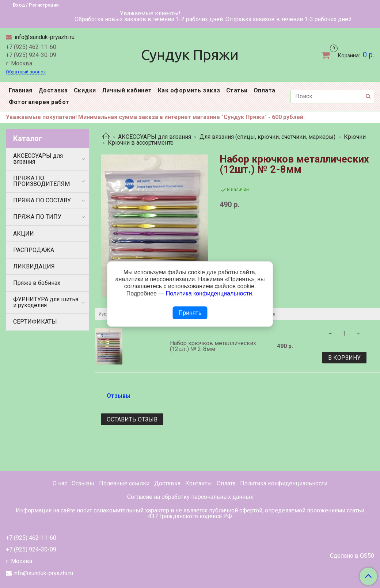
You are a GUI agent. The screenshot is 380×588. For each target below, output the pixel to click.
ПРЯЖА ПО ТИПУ (37, 217)
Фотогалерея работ (39, 102)
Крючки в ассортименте (141, 143)
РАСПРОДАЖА (34, 250)
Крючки (355, 137)
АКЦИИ (24, 234)
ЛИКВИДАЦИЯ (34, 266)
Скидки (85, 90)
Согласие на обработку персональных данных (190, 497)
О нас (60, 483)
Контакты (199, 483)
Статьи (237, 90)
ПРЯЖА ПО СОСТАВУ (42, 200)
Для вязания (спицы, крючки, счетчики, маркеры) (267, 137)
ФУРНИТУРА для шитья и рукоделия (46, 302)
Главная (21, 90)
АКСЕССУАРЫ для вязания (155, 137)
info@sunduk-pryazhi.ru (44, 37)
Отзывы (83, 483)
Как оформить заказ (189, 90)
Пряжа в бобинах (37, 283)
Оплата (265, 90)
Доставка (53, 90)
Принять (190, 313)
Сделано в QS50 (352, 556)
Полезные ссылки (124, 483)
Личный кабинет (127, 90)
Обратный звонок (26, 72)
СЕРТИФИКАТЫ (35, 322)
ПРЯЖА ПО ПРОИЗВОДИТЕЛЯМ (41, 181)
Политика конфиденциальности (284, 483)
